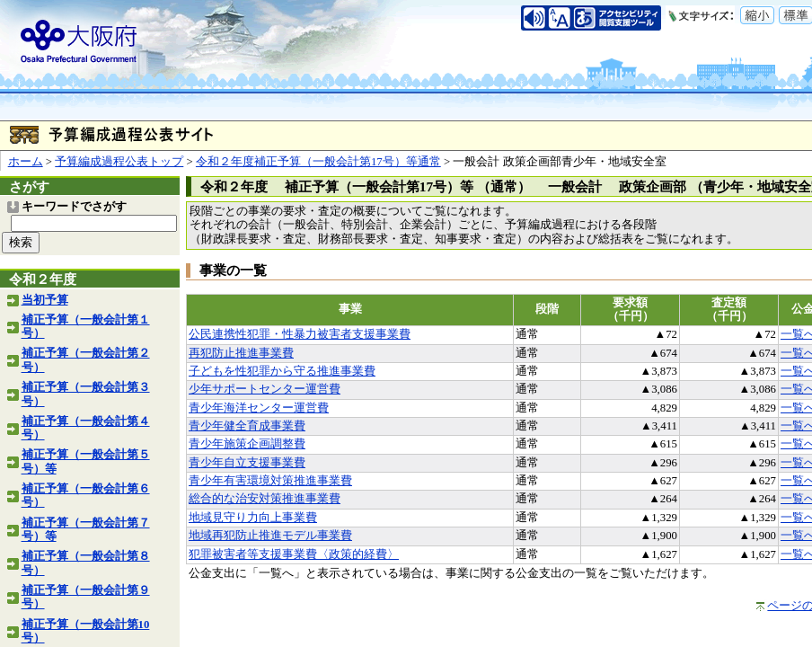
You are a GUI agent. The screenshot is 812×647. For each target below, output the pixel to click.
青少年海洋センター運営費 (259, 408)
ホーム (26, 162)
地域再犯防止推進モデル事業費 (270, 536)
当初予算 (45, 300)
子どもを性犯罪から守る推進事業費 (282, 371)
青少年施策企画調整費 (247, 444)
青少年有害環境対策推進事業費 (270, 481)
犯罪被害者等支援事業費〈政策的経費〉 (294, 554)
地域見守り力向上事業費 (253, 518)
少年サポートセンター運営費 (265, 389)
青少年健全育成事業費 (247, 426)
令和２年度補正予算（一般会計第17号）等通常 (318, 162)
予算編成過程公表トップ (119, 162)
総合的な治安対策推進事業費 (265, 499)
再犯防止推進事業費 (241, 353)
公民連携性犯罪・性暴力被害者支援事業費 (300, 334)
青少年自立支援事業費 (247, 463)
